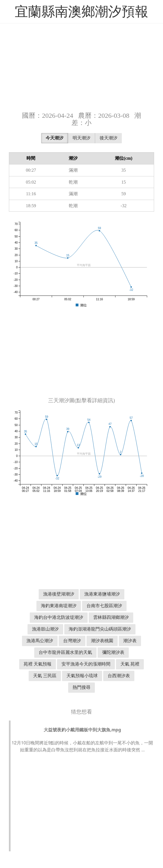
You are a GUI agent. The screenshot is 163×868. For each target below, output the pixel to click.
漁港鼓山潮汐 (45, 629)
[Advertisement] (81, 67)
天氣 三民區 (45, 676)
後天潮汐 (108, 138)
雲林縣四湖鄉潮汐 (111, 617)
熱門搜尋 (81, 687)
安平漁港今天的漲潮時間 (86, 664)
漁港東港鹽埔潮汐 (102, 594)
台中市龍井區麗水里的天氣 (65, 652)
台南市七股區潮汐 (104, 606)
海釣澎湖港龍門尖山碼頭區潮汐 (100, 629)
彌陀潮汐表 (113, 652)
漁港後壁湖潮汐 (59, 594)
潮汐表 (130, 641)
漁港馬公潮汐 (40, 641)
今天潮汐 (55, 138)
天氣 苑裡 (130, 664)
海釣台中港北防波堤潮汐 (59, 617)
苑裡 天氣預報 (38, 664)
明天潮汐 (81, 138)
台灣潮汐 (72, 641)
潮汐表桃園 (102, 641)
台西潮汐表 (119, 676)
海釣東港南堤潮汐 (59, 606)
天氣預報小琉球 (82, 676)
